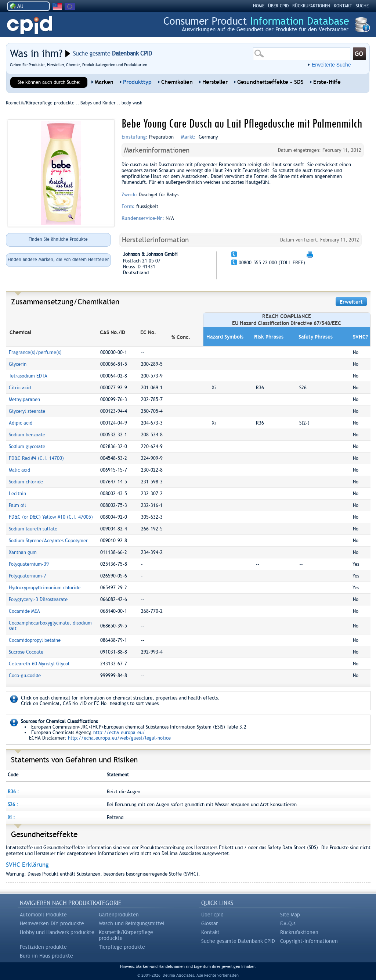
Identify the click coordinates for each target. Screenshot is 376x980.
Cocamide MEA (24, 611)
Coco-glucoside (25, 675)
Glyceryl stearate (27, 411)
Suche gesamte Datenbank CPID (238, 941)
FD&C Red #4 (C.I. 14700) (36, 458)
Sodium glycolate (27, 446)
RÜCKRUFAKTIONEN (311, 6)
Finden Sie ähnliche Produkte (58, 239)
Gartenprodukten (119, 915)
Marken (104, 82)
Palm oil (17, 505)
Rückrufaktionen (299, 932)
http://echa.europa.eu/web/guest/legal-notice (119, 738)
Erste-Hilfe (327, 82)
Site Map (290, 915)
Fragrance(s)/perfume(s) (35, 352)
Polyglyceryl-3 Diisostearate (38, 599)
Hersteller (215, 82)
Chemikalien (177, 82)
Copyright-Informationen (309, 941)
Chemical (20, 332)
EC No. (148, 332)
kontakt (343, 6)
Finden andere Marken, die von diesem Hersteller (58, 260)
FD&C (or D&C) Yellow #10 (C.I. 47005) (51, 517)
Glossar (209, 923)
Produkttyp (137, 82)
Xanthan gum (23, 552)
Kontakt (210, 932)
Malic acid (19, 470)
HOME (259, 6)
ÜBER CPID (278, 6)
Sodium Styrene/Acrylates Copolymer (48, 541)
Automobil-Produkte (43, 915)
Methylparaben (24, 399)
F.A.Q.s (288, 923)
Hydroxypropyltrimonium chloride (45, 588)
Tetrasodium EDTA (28, 376)
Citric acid (20, 388)
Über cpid (212, 915)
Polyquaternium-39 (29, 564)
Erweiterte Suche (331, 65)
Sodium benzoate (27, 435)
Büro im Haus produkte (46, 956)
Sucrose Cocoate (26, 652)
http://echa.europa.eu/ (119, 732)
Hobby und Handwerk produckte (57, 932)
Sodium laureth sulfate (33, 529)
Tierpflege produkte (122, 947)
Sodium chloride (26, 482)
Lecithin (17, 493)
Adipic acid (21, 423)
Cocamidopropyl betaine (35, 640)
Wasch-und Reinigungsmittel (132, 923)
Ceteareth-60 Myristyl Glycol (39, 664)
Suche (362, 6)
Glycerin (18, 364)
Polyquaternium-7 (28, 576)
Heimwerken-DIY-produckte (52, 923)
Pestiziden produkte (43, 947)
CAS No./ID (113, 332)
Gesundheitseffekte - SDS (270, 82)
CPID (30, 25)
